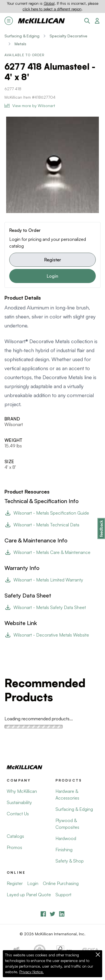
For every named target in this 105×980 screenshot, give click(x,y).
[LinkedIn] (62, 914)
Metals (20, 44)
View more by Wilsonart (30, 106)
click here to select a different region (52, 9)
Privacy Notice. (32, 972)
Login (53, 276)
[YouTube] (53, 914)
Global (49, 3)
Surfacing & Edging (22, 36)
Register (53, 260)
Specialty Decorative (68, 36)
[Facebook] (43, 914)
